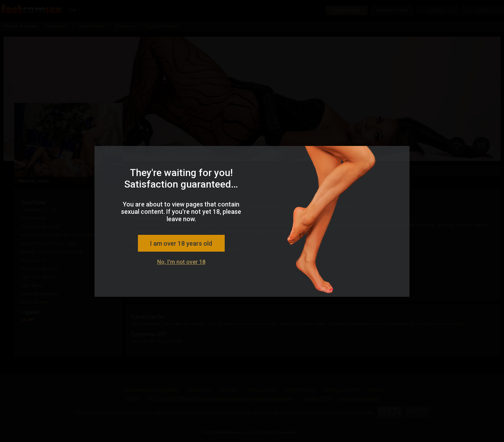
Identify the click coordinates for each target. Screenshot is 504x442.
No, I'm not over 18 (181, 262)
